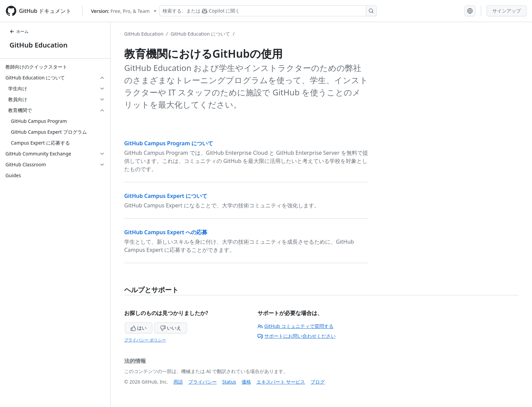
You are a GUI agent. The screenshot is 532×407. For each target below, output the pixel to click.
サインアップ (507, 11)
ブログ (318, 382)
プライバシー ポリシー (145, 340)
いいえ (171, 328)
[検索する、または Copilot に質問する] (268, 11)
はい (139, 328)
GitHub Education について (200, 34)
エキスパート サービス (281, 382)
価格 (246, 382)
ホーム (19, 31)
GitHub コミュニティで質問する (296, 326)
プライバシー (203, 382)
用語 (178, 382)
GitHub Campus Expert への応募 (166, 232)
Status (229, 382)
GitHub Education (39, 45)
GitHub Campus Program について (169, 143)
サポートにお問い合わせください (297, 336)
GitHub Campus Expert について (166, 196)
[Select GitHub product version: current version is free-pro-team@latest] (124, 11)
